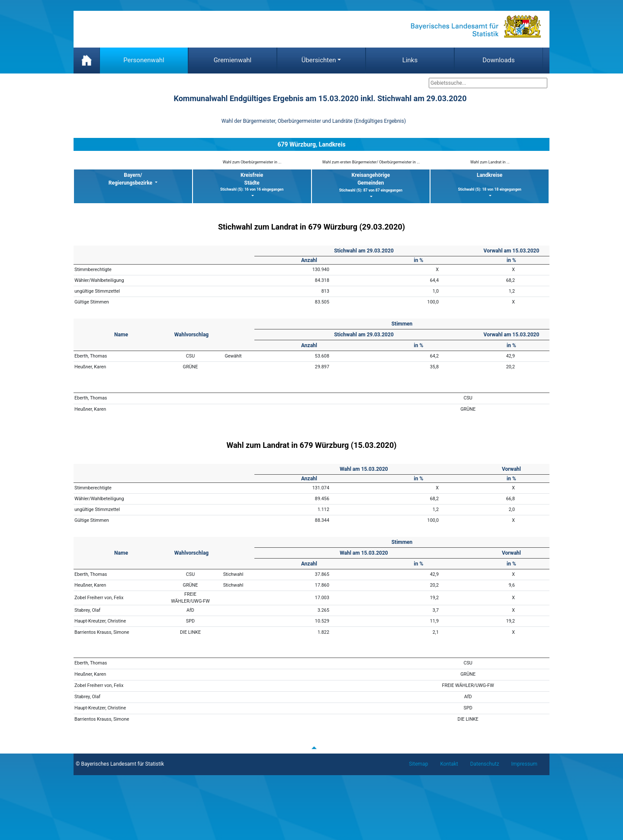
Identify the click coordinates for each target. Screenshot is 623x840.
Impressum (524, 764)
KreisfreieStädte (252, 182)
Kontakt (449, 764)
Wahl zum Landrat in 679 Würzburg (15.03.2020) (311, 445)
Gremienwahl (233, 60)
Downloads (499, 60)
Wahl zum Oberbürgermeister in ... (252, 162)
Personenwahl (144, 60)
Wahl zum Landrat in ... (490, 162)
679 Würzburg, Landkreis (311, 144)
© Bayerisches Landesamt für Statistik (120, 764)
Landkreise (490, 182)
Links (410, 60)
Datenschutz (485, 764)
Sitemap (418, 764)
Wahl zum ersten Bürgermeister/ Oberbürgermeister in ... (371, 162)
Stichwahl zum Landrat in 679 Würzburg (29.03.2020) (311, 227)
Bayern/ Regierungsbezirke (131, 179)
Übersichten (319, 60)
